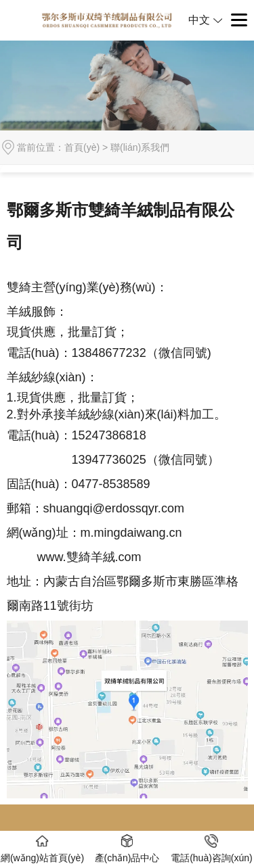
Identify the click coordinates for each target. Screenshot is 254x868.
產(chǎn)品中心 (127, 849)
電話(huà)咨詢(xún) (212, 849)
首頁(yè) (82, 147)
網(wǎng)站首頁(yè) (42, 849)
